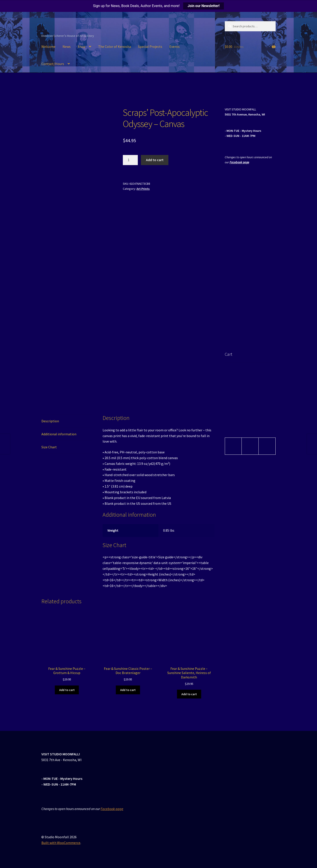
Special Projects (150, 47)
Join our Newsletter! (204, 6)
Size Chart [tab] (49, 447)
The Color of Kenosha (115, 47)
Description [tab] (50, 421)
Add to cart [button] (67, 690)
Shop (82, 47)
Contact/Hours (53, 64)
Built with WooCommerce (61, 843)
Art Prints (143, 189)
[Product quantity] (130, 160)
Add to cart (155, 160)
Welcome (48, 47)
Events (174, 47)
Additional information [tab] (59, 434)
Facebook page (239, 162)
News (67, 47)
